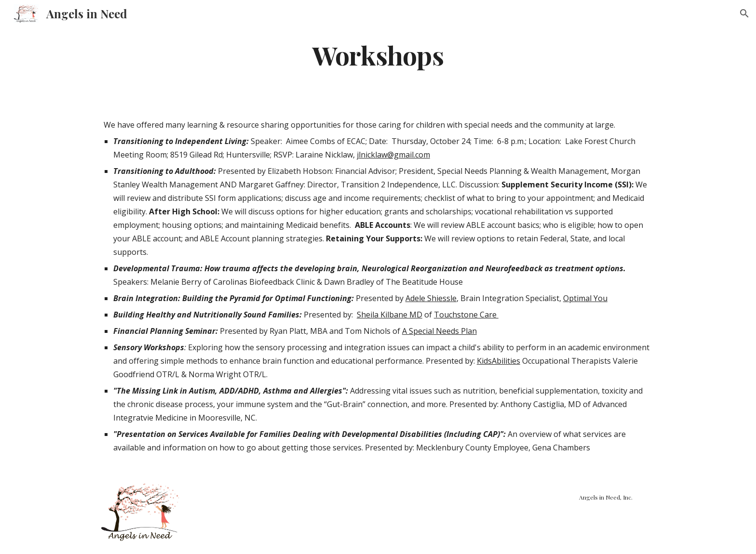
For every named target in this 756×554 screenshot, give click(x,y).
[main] (378, 55)
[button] (744, 13)
